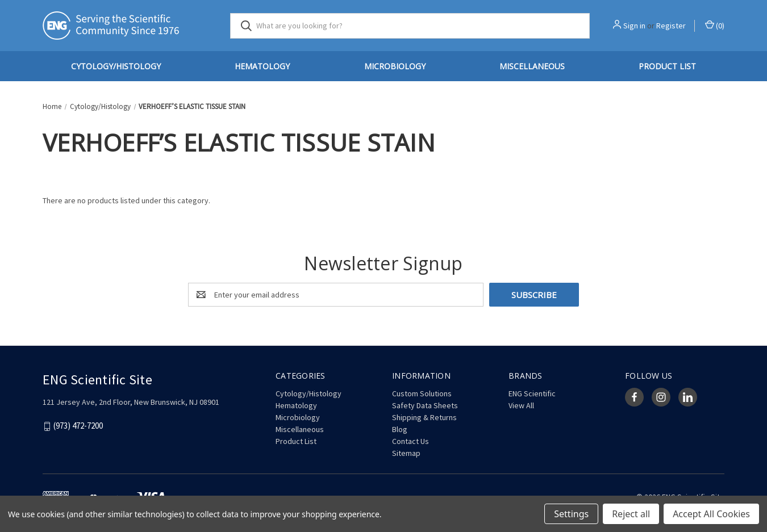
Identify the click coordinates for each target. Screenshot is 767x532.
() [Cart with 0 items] (715, 25)
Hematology (262, 66)
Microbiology (395, 66)
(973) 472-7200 (78, 426)
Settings (571, 514)
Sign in (634, 26)
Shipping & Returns (424, 417)
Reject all (631, 514)
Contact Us (410, 441)
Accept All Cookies (711, 514)
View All (521, 405)
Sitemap (406, 453)
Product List (667, 66)
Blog (400, 429)
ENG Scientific (532, 393)
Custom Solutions (422, 393)
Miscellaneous (532, 66)
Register (671, 26)
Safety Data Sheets (425, 405)
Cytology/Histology (116, 66)
